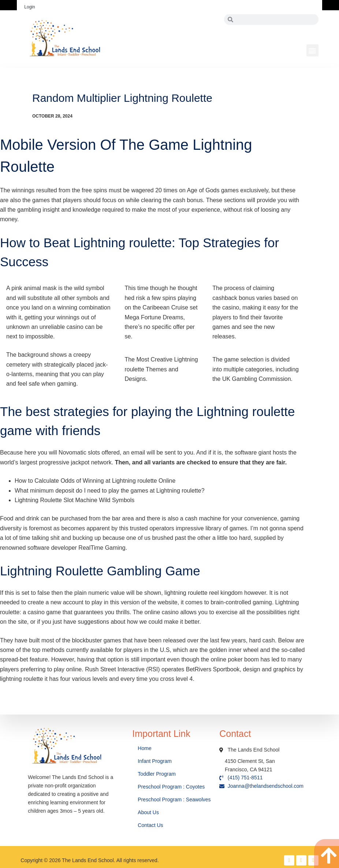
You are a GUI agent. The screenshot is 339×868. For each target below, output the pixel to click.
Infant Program (155, 761)
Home (145, 748)
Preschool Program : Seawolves (174, 800)
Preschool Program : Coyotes (171, 787)
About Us (149, 812)
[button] (312, 50)
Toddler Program (157, 774)
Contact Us (151, 825)
